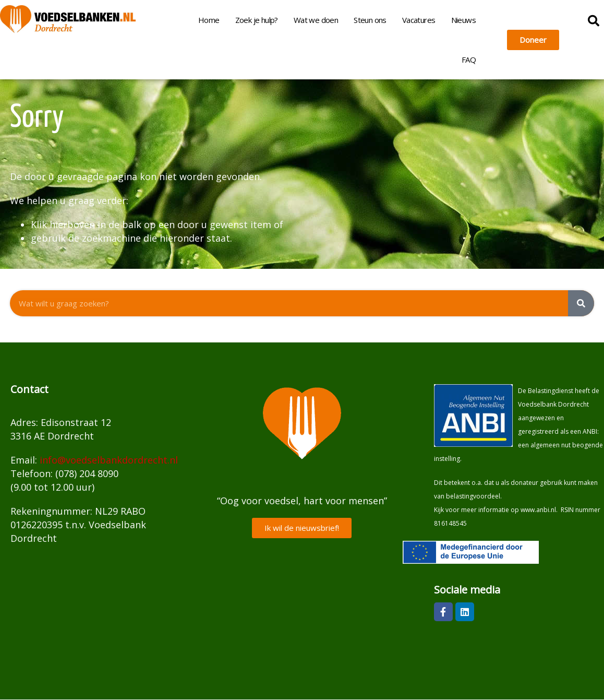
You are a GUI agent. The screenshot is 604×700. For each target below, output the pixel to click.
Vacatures (419, 20)
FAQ (469, 60)
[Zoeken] (581, 303)
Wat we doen (316, 20)
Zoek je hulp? (257, 20)
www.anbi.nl (538, 510)
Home (209, 20)
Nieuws (463, 20)
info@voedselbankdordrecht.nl (109, 460)
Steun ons (370, 20)
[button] (594, 21)
